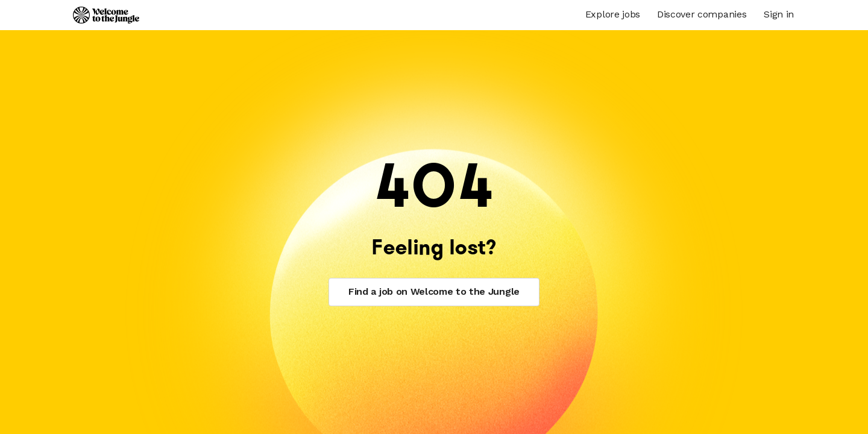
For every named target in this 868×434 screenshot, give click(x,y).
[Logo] (106, 15)
